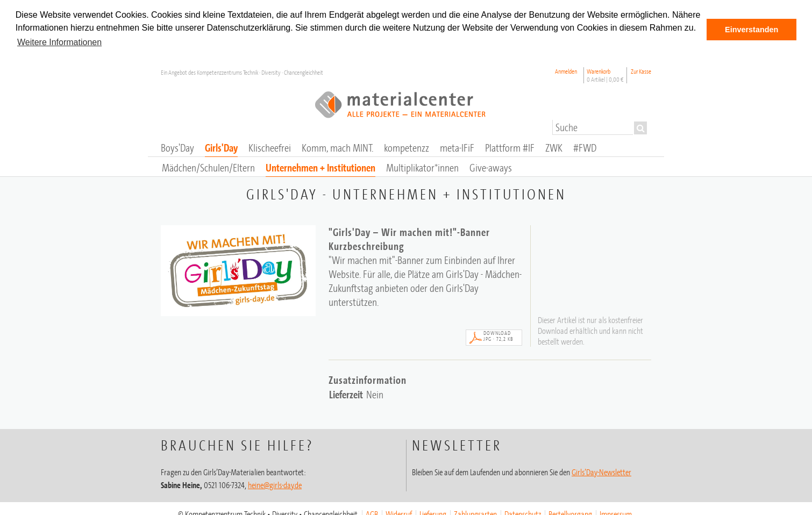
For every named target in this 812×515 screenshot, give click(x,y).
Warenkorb (605, 75)
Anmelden (566, 71)
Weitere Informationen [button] (59, 42)
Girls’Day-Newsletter (601, 471)
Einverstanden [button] (752, 30)
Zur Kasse (641, 71)
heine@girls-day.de (275, 484)
